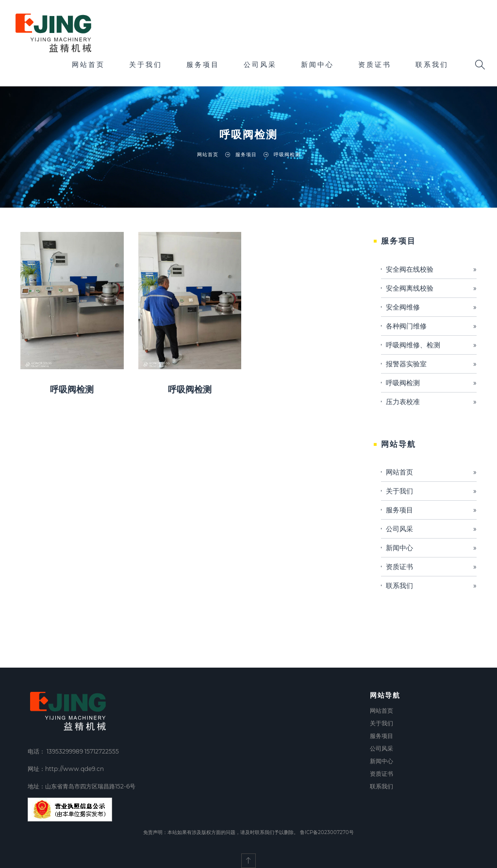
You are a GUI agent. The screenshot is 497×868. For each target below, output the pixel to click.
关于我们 (146, 65)
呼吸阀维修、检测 (431, 345)
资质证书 (375, 65)
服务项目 (203, 65)
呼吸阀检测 (72, 390)
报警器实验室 (431, 364)
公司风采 (260, 65)
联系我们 (432, 65)
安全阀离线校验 (431, 288)
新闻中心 (317, 65)
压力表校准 (431, 402)
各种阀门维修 (431, 326)
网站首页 (88, 65)
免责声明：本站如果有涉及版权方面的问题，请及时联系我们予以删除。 (221, 832)
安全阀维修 (431, 307)
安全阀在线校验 (431, 269)
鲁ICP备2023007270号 (327, 832)
